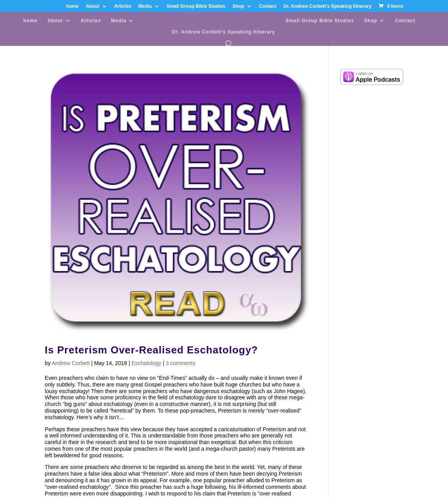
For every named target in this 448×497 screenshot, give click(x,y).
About (92, 6)
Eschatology (146, 363)
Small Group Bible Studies (196, 6)
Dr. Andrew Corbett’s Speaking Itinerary (327, 6)
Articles (123, 6)
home (72, 6)
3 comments (181, 363)
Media (145, 6)
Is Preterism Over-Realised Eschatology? (151, 350)
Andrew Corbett (71, 363)
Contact (268, 6)
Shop (238, 6)
